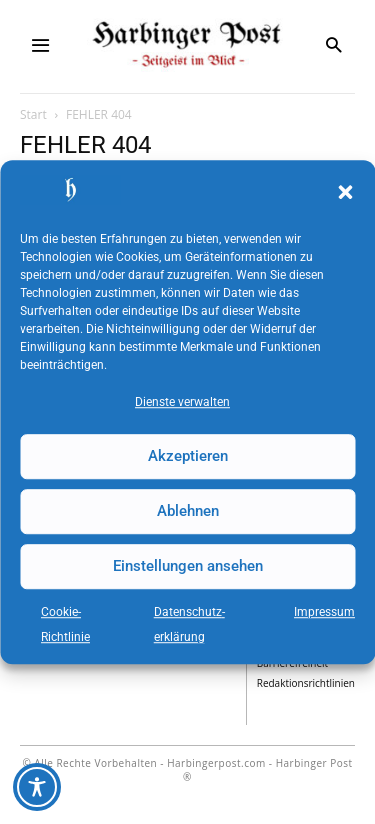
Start (33, 114)
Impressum (324, 612)
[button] (345, 193)
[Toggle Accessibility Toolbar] (37, 787)
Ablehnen (188, 511)
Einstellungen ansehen (188, 566)
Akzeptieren (188, 456)
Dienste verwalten (182, 402)
